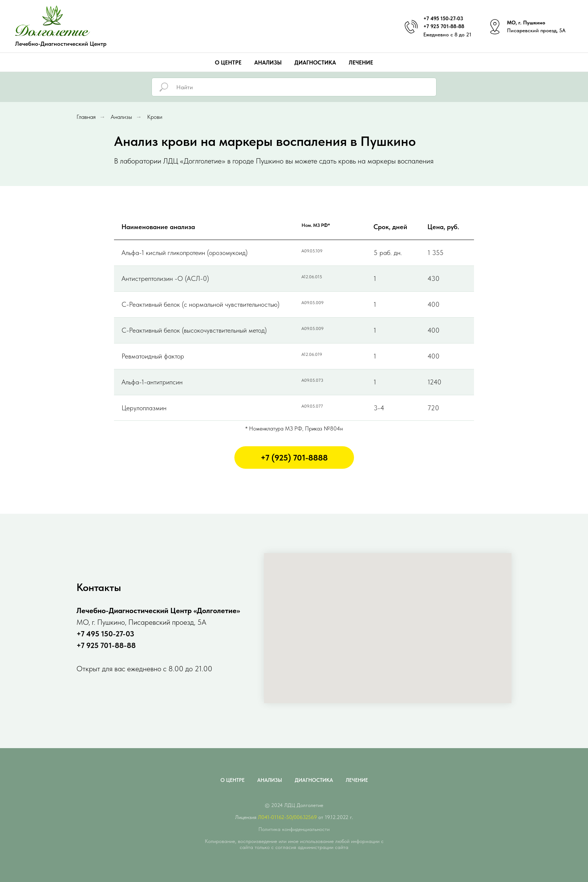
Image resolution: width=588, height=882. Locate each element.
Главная (86, 117)
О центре (228, 63)
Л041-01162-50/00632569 (287, 817)
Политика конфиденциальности (294, 829)
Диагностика (315, 63)
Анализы (268, 63)
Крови (155, 117)
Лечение (361, 63)
